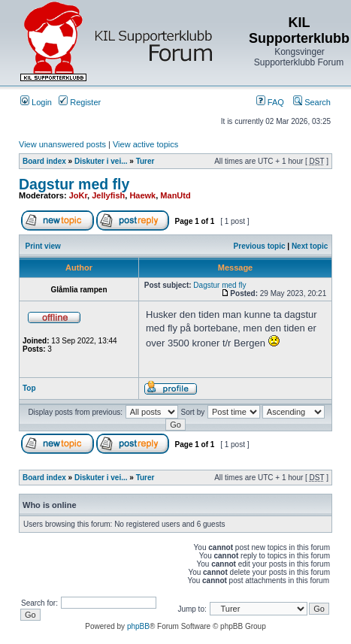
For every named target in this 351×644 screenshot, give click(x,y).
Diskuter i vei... (101, 161)
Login (36, 102)
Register (80, 102)
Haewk (142, 195)
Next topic (310, 246)
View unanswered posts (62, 144)
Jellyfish (108, 195)
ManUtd (175, 195)
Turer (145, 161)
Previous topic (260, 246)
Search (312, 102)
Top (29, 388)
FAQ (270, 102)
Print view (43, 246)
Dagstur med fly (74, 184)
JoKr (78, 195)
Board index (44, 161)
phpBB (138, 626)
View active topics (145, 144)
